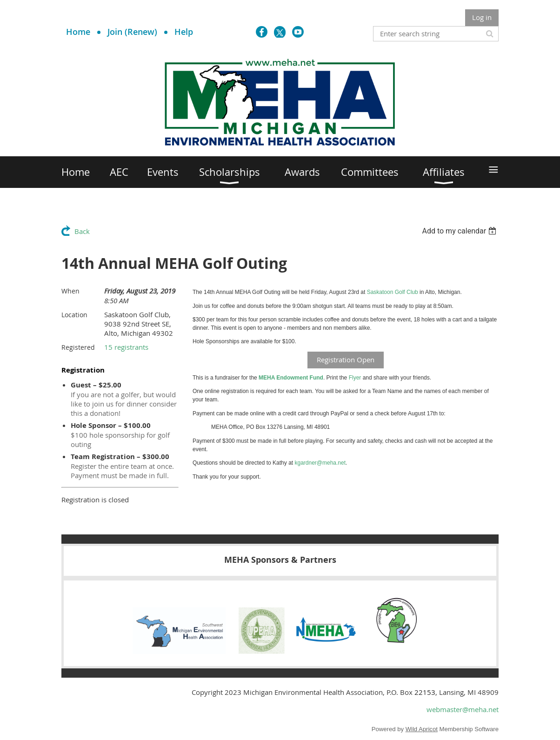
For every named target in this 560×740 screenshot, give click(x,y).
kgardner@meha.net (320, 463)
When (70, 291)
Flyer (355, 378)
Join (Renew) (132, 32)
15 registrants (126, 347)
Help (184, 32)
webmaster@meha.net (463, 709)
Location (74, 315)
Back (82, 231)
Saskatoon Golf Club (393, 292)
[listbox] (460, 231)
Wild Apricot (422, 729)
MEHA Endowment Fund (291, 378)
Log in (482, 17)
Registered (78, 347)
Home (78, 32)
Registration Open (346, 360)
